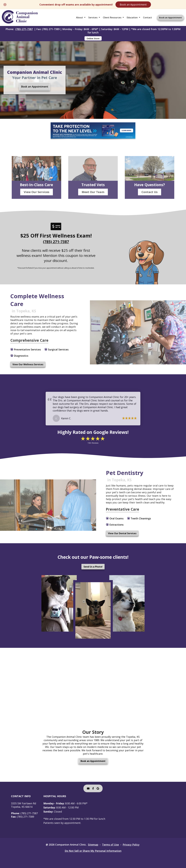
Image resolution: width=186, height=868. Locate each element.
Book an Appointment (133, 5)
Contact (147, 18)
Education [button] (132, 18)
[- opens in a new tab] (93, 788)
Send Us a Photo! (93, 567)
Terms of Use (110, 845)
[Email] (88, 788)
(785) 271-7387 (24, 29)
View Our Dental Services (110, 533)
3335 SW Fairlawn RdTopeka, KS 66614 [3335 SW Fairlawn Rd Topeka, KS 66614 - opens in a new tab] (24, 805)
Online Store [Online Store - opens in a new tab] (93, 38)
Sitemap (93, 845)
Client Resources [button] (112, 18)
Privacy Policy (131, 845)
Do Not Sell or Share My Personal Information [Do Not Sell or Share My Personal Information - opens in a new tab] (93, 851)
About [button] (80, 18)
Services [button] (93, 18)
